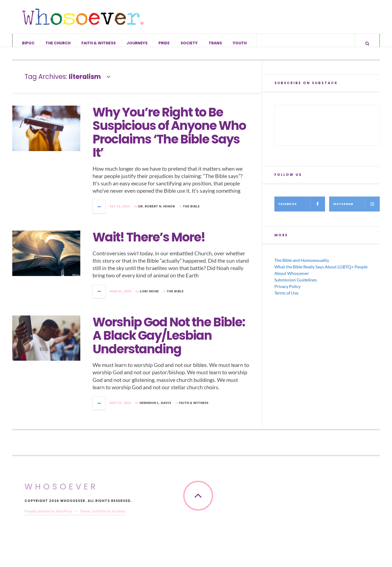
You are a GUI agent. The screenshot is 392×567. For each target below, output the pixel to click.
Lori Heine (149, 296)
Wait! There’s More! (149, 243)
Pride (164, 43)
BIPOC (28, 43)
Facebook (302, 209)
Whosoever (61, 492)
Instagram (356, 209)
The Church (58, 43)
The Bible (191, 212)
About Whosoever (292, 279)
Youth (240, 43)
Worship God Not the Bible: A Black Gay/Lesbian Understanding (169, 341)
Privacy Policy (287, 292)
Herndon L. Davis (155, 408)
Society (189, 43)
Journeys (137, 43)
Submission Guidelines (296, 285)
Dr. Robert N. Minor (157, 212)
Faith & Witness (99, 43)
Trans (215, 43)
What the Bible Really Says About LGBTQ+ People (321, 272)
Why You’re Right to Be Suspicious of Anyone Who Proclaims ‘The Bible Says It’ (169, 138)
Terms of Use (286, 298)
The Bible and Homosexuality (302, 266)
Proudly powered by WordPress (48, 517)
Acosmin (118, 517)
